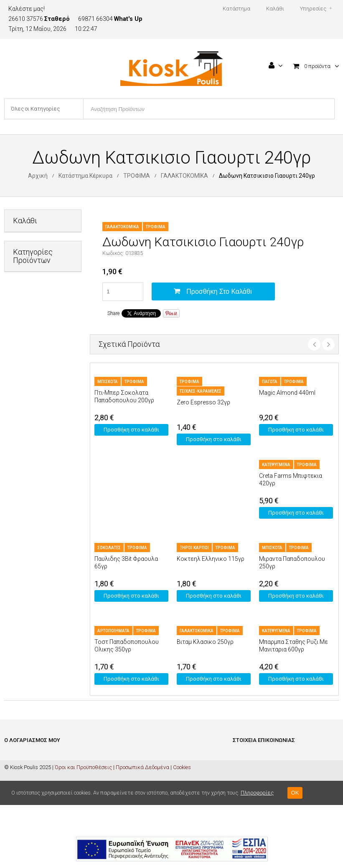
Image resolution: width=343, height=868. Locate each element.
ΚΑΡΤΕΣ (23, 417)
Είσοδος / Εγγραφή (26, 757)
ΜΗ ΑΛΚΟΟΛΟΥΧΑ (35, 437)
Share (113, 313)
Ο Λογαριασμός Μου (28, 794)
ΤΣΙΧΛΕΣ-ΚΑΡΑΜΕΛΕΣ (201, 391)
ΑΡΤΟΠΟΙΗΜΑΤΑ (113, 631)
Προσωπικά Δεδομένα (142, 830)
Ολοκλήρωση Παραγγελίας (37, 782)
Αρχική (38, 176)
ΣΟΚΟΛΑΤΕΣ (109, 548)
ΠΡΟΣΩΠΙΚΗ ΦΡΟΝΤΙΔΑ (28, 461)
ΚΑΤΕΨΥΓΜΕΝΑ (276, 465)
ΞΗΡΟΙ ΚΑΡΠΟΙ (194, 548)
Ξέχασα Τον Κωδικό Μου (33, 807)
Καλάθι (13, 769)
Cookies (182, 830)
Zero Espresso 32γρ (203, 402)
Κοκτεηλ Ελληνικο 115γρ (211, 559)
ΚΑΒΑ (20, 396)
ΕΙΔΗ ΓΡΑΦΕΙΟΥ (31, 355)
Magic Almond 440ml (287, 393)
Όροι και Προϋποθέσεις (83, 830)
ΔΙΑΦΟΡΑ (24, 335)
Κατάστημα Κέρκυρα (85, 176)
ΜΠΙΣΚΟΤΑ (108, 382)
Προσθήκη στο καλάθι (219, 291)
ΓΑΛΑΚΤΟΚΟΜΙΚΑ (184, 176)
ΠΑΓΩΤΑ (270, 382)
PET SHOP (25, 314)
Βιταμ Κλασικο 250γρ (205, 642)
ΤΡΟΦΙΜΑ (137, 176)
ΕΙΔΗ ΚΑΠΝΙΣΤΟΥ (34, 376)
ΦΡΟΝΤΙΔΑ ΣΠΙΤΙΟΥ (36, 505)
